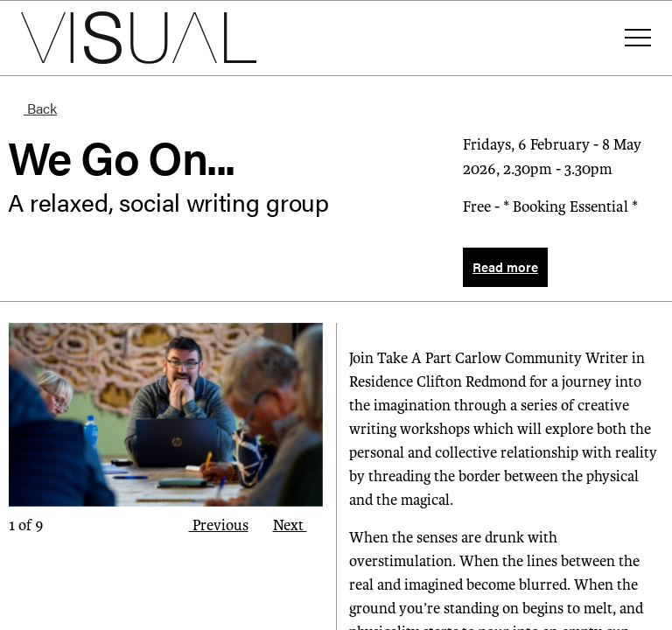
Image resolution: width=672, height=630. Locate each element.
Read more (505, 266)
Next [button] (298, 525)
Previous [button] (210, 525)
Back (32, 108)
